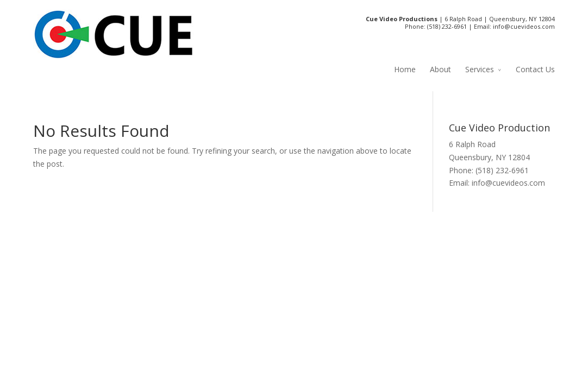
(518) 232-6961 (447, 26)
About (440, 69)
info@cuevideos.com (524, 26)
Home (405, 69)
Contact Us (535, 69)
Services (480, 69)
